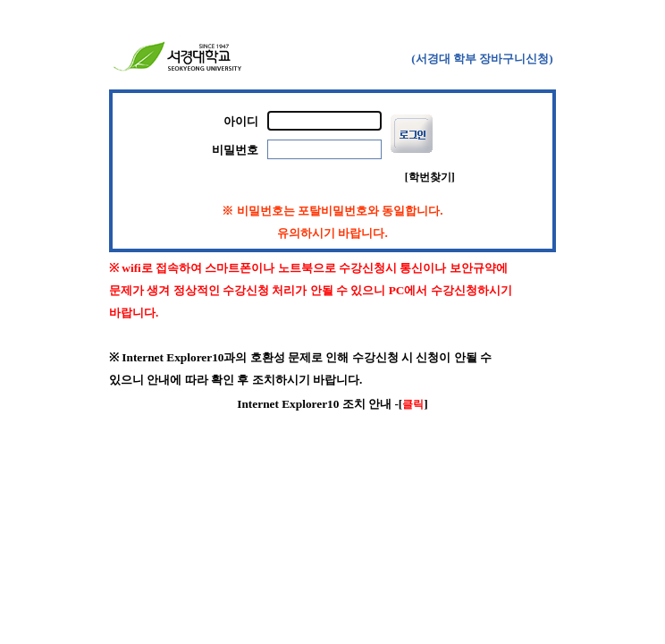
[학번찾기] (430, 177)
